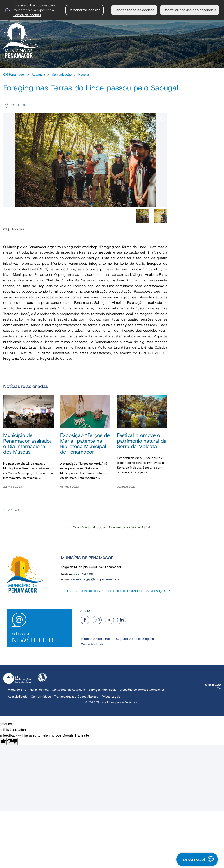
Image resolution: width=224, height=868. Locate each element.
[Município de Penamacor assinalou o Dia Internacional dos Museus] (28, 444)
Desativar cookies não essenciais (190, 10)
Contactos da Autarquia (68, 690)
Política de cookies (27, 15)
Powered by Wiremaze (213, 687)
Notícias (84, 74)
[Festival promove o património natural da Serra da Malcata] (142, 444)
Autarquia (38, 74)
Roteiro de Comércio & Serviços (136, 591)
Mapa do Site (17, 690)
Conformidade (41, 697)
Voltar (13, 510)
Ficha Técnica (39, 690)
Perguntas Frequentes (96, 639)
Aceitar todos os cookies (134, 10)
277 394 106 (83, 574)
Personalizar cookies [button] (85, 10)
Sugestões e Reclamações (135, 639)
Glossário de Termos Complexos (142, 690)
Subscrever (39, 638)
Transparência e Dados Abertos (76, 697)
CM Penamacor (14, 74)
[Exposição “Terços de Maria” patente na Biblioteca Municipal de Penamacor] (85, 444)
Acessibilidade (42, 677)
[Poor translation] (12, 741)
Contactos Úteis (92, 644)
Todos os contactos (80, 591)
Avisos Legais (111, 697)
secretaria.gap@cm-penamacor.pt (95, 579)
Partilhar (19, 105)
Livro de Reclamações (17, 678)
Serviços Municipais (102, 690)
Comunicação (62, 74)
